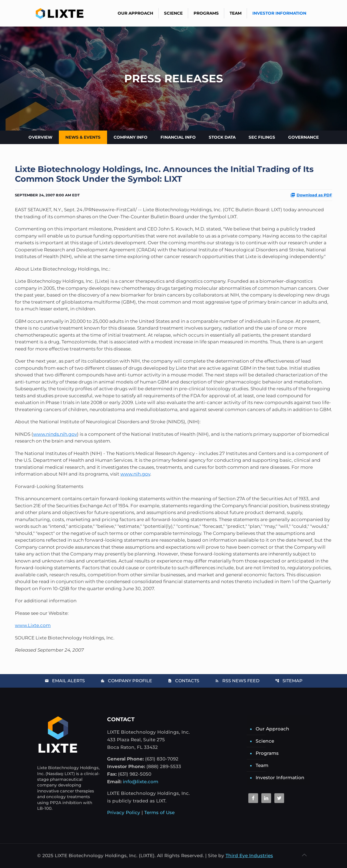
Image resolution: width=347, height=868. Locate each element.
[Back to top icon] (304, 855)
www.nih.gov (135, 474)
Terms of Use (159, 812)
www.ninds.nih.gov (55, 434)
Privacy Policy (124, 812)
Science (265, 741)
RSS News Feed (237, 681)
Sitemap (289, 681)
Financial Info (178, 137)
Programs (267, 753)
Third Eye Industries (249, 856)
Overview (40, 137)
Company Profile (126, 681)
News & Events (83, 137)
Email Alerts (65, 681)
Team (262, 765)
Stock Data (222, 137)
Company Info (131, 137)
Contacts (184, 681)
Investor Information (280, 778)
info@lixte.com (141, 782)
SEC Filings (262, 137)
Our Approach (272, 729)
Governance (303, 137)
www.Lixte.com (33, 625)
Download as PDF (311, 195)
